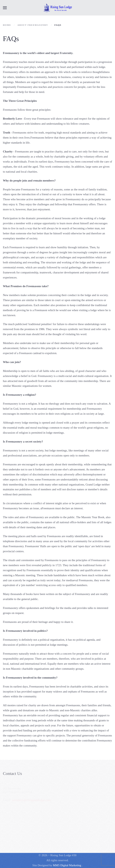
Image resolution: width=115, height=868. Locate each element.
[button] (5, 8)
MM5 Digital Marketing (67, 865)
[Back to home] (57, 8)
